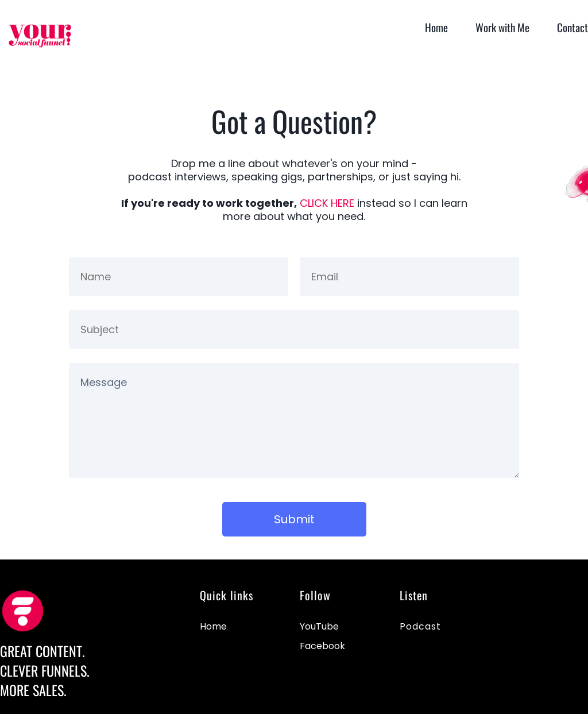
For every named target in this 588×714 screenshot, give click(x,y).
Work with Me (502, 27)
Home (436, 27)
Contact (572, 27)
